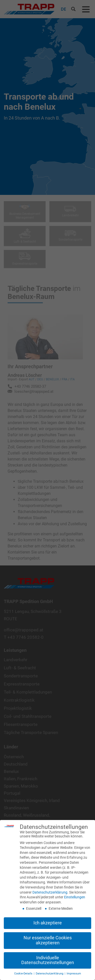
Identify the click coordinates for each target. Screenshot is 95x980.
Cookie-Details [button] (24, 974)
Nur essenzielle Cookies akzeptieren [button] (48, 940)
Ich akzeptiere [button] (48, 923)
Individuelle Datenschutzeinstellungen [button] (48, 960)
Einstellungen (75, 897)
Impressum (74, 974)
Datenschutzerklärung (50, 892)
